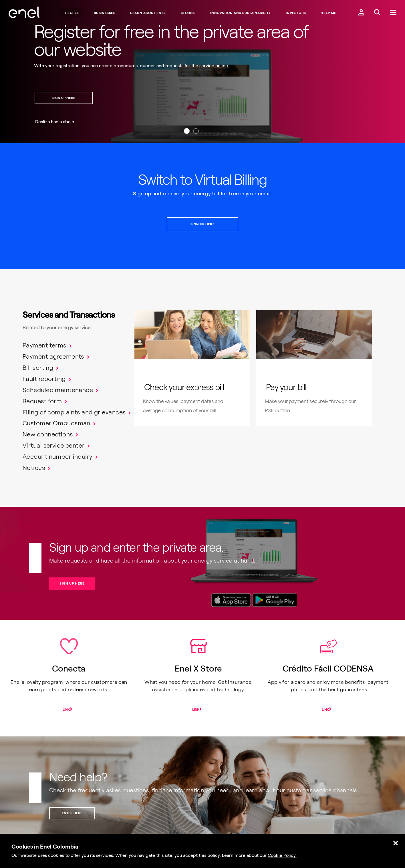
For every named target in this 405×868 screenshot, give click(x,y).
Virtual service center (54, 445)
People (72, 13)
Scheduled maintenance (58, 390)
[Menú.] (393, 13)
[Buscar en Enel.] (377, 13)
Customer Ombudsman (56, 423)
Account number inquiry (57, 457)
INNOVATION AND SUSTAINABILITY (241, 13)
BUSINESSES (105, 13)
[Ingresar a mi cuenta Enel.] (361, 13)
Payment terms (44, 345)
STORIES (188, 13)
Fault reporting (44, 379)
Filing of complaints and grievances (74, 412)
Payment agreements (53, 356)
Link (66, 710)
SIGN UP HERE (64, 98)
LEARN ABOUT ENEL (148, 13)
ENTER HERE (72, 813)
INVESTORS (296, 13)
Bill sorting (38, 368)
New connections (48, 434)
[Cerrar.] (396, 844)
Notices (34, 468)
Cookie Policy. (282, 855)
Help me (328, 13)
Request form (42, 401)
